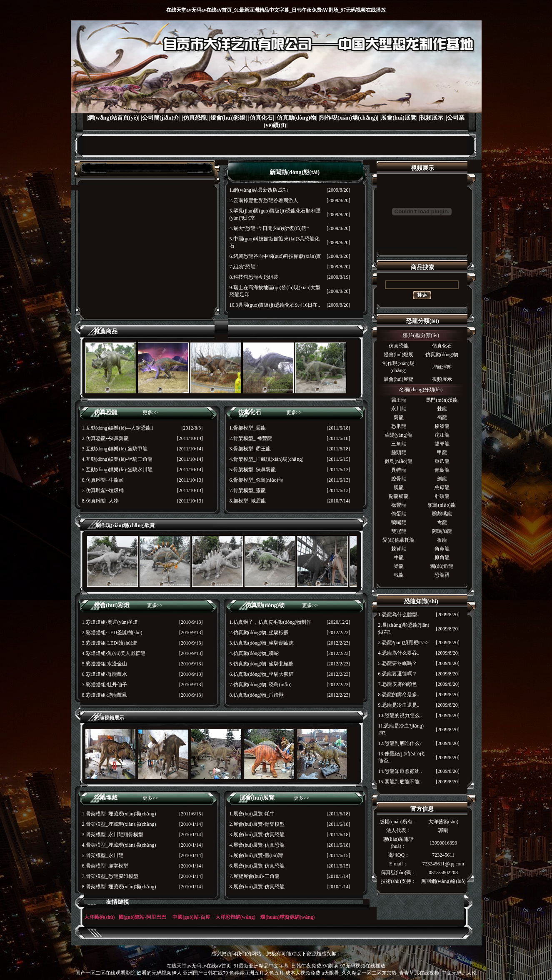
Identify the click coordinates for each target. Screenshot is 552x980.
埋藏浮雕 (442, 367)
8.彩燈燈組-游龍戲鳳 (105, 695)
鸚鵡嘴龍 (442, 514)
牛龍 (399, 557)
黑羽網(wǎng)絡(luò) (443, 881)
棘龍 (442, 409)
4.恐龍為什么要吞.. (399, 653)
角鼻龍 (442, 549)
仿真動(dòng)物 (442, 355)
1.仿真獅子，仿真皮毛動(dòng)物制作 (271, 622)
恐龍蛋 (442, 575)
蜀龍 (442, 417)
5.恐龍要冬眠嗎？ (398, 663)
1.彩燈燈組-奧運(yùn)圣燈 (110, 622)
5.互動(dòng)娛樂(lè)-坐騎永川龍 (117, 470)
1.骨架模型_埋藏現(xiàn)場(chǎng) (119, 814)
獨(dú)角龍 (442, 566)
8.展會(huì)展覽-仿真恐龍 (257, 887)
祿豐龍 (399, 505)
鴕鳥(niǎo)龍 (442, 505)
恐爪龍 (399, 426)
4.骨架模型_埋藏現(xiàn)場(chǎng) (267, 459)
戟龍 (399, 575)
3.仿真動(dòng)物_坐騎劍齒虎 (262, 643)
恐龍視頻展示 (109, 718)
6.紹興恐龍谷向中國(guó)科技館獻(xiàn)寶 (275, 256)
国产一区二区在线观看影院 (105, 973)
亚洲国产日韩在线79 (205, 973)
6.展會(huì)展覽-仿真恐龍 (257, 866)
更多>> (150, 412)
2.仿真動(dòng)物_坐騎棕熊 (259, 632)
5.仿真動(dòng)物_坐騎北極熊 (262, 664)
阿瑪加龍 (442, 531)
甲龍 (442, 452)
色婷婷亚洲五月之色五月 (257, 973)
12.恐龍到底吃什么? (400, 743)
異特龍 (399, 470)
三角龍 (399, 444)
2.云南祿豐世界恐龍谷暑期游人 (264, 200)
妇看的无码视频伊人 (159, 973)
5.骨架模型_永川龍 (103, 855)
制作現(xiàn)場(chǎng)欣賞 (125, 525)
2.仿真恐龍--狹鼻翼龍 (106, 438)
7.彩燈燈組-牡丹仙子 (105, 685)
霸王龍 (399, 400)
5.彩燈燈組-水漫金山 (105, 664)
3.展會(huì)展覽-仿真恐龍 (257, 835)
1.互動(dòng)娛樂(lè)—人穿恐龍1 (118, 428)
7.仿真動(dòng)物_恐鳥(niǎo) (261, 685)
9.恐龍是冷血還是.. (399, 705)
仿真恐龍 (399, 346)
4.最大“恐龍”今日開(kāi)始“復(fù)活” (269, 228)
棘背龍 (399, 549)
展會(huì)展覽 (398, 379)
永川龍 (399, 409)
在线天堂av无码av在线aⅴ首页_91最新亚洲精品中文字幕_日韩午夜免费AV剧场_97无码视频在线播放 (276, 10)
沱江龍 (442, 435)
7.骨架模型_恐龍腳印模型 (110, 876)
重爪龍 (442, 461)
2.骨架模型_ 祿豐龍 (251, 438)
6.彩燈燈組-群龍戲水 (105, 674)
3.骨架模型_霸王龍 (250, 449)
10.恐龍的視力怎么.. (400, 715)
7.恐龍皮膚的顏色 (398, 684)
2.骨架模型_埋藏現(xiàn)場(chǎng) (119, 824)
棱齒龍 (442, 426)
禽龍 (442, 522)
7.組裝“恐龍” (244, 267)
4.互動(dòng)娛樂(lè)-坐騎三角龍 (117, 459)
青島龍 (442, 470)
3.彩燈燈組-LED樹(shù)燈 (110, 643)
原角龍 (442, 557)
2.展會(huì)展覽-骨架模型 (257, 824)
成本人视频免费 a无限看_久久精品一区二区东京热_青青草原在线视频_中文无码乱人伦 (381, 973)
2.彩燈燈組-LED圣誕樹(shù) (112, 632)
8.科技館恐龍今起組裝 (254, 277)
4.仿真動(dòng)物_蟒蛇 (254, 653)
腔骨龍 (399, 479)
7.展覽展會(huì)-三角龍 (255, 876)
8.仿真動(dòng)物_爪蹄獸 (257, 695)
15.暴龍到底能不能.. (400, 782)
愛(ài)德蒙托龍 (398, 540)
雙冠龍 (399, 531)
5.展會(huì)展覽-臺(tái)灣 (256, 855)
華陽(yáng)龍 (398, 435)
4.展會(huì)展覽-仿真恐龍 (257, 845)
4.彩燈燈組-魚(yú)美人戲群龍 (114, 653)
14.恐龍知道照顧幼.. (400, 771)
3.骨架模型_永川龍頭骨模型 (113, 835)
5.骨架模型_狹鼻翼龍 (253, 470)
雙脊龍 (442, 444)
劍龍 (442, 479)
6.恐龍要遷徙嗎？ (398, 674)
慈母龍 (442, 487)
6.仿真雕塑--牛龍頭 (103, 480)
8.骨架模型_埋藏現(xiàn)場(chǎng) (119, 887)
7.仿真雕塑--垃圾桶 (103, 490)
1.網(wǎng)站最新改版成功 (259, 190)
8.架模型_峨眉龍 (248, 501)
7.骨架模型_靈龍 (248, 490)
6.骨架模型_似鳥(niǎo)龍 (256, 480)
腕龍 (399, 487)
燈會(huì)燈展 (398, 355)
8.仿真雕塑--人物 (101, 501)
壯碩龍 (442, 496)
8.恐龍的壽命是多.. (399, 695)
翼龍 (399, 417)
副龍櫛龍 (399, 496)
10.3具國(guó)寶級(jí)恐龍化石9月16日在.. (275, 305)
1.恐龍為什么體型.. (399, 615)
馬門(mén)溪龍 (442, 400)
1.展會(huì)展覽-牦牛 (252, 814)
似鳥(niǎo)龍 (398, 461)
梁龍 (399, 566)
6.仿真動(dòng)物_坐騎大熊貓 (262, 674)
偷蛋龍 (399, 514)
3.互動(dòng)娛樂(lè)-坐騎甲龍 (115, 449)
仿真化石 (442, 346)
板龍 (442, 540)
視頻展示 (442, 379)
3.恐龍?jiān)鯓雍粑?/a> (403, 642)
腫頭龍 (399, 452)
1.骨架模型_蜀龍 (248, 428)
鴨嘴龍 (399, 522)
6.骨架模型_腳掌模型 (105, 866)
